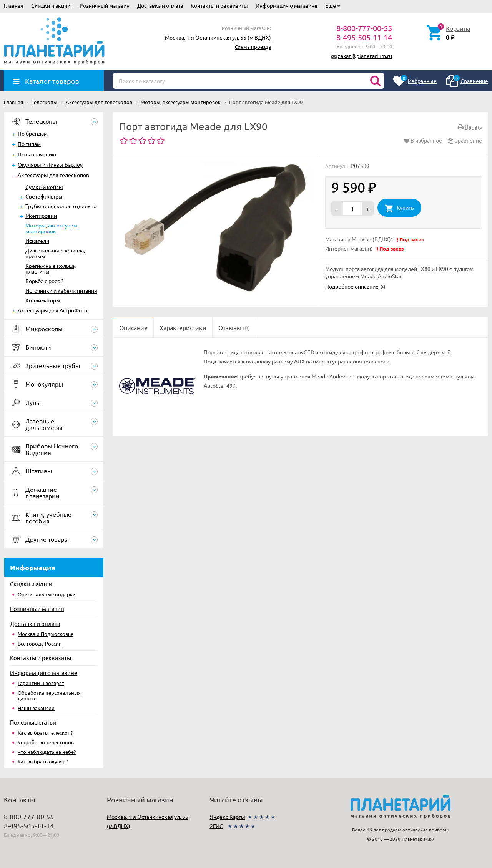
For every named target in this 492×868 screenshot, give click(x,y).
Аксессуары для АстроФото (52, 310)
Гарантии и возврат (41, 683)
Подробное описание (352, 286)
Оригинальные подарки (47, 594)
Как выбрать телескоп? (45, 733)
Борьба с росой (44, 281)
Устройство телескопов (46, 742)
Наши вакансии (36, 708)
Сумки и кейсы (44, 187)
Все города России (40, 643)
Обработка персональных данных (49, 695)
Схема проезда (253, 47)
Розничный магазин (105, 5)
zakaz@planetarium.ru (365, 56)
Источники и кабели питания (61, 290)
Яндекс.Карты (228, 817)
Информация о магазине (287, 5)
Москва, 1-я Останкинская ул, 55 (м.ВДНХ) (218, 37)
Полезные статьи (33, 722)
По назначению (37, 154)
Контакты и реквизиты (219, 5)
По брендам (33, 133)
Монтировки (41, 216)
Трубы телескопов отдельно (61, 206)
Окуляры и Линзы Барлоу (50, 164)
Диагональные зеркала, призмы (55, 253)
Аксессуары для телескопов (53, 175)
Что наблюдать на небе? (47, 752)
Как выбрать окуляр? (43, 761)
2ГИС (216, 826)
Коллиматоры (43, 300)
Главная (14, 5)
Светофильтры (44, 196)
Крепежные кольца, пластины (51, 268)
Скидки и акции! (52, 5)
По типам (29, 144)
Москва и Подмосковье (46, 634)
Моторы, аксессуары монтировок (52, 228)
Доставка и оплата (160, 5)
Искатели (37, 241)
